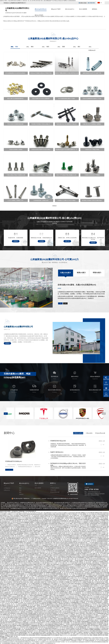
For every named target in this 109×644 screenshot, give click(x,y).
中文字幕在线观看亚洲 (18, 642)
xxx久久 (35, 639)
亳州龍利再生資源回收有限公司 (92, 506)
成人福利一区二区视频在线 (26, 639)
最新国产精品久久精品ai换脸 (91, 638)
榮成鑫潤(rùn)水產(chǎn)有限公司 (51, 508)
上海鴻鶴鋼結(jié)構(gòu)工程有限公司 (19, 508)
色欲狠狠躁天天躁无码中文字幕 (86, 642)
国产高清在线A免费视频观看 (39, 638)
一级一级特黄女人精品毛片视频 (58, 639)
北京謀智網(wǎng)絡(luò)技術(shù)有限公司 (56, 504)
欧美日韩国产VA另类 (59, 642)
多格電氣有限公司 (98, 507)
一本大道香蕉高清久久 (50, 643)
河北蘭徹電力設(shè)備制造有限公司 (84, 507)
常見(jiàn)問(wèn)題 (100, 433)
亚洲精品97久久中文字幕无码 (53, 638)
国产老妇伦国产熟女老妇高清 (20, 641)
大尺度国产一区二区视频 (82, 641)
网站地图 (78, 513)
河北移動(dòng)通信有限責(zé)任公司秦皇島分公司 (83, 503)
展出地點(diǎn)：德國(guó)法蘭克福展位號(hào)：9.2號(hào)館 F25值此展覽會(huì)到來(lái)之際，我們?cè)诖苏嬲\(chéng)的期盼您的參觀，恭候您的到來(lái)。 (68, 468)
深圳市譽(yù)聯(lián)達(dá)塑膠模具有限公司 (34, 504)
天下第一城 (27, 506)
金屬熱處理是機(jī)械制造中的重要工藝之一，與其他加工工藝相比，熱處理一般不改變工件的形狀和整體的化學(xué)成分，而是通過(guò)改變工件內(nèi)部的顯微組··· (68, 457)
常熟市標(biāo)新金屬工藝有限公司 (62, 503)
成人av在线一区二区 (66, 638)
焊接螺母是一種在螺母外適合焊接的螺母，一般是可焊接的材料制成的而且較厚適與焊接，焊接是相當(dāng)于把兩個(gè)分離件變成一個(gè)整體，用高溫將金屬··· (68, 445)
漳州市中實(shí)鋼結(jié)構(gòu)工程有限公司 (73, 506)
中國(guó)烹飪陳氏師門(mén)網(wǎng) (76, 504)
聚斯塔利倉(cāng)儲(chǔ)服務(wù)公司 (14, 504)
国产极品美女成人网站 (26, 638)
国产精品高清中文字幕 (86, 639)
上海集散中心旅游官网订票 (44, 639)
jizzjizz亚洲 (10, 642)
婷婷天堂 (52, 642)
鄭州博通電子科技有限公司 (12, 507)
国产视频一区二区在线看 (59, 641)
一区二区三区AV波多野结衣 (71, 642)
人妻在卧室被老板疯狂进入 (77, 638)
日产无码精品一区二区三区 (46, 641)
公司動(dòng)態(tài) (78, 433)
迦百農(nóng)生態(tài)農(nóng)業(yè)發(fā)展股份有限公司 (73, 508)
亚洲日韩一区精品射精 (71, 641)
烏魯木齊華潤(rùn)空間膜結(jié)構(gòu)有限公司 (50, 507)
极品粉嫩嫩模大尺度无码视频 (73, 639)
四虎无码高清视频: (15, 639)
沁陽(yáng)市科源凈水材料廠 (55, 506)
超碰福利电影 (9, 641)
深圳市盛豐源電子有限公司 (92, 504)
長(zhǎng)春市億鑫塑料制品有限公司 (45, 503)
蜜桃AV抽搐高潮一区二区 (33, 641)
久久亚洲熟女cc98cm (44, 642)
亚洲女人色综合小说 (97, 639)
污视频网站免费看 (6, 639)
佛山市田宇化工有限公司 (13, 503)
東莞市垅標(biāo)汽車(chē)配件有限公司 (29, 507)
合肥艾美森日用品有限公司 (68, 507)
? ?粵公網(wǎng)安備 (17, 498)
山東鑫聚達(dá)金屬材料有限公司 (27, 503)
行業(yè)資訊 (89, 433)
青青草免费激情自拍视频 (100, 642)
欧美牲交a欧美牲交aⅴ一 (15, 638)
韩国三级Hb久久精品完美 (23, 643)
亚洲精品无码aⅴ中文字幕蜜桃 (31, 642)
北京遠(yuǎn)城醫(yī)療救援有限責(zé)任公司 (13, 506)
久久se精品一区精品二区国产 (37, 643)
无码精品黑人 (13, 643)
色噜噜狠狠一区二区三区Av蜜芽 (96, 641)
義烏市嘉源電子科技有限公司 (36, 508)
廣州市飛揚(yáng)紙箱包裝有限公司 (39, 506)
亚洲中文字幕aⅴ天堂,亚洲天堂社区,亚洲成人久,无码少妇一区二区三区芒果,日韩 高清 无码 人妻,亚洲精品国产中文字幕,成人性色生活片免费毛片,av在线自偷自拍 (38, 1)
